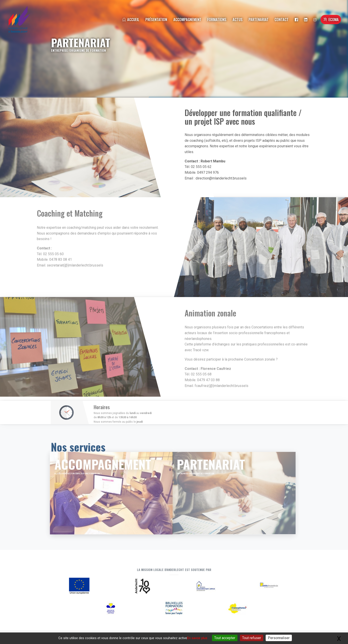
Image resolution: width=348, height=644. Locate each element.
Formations (217, 19)
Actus (238, 19)
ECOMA (331, 19)
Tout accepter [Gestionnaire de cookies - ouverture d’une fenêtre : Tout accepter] (225, 638)
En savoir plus (197, 638)
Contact (282, 19)
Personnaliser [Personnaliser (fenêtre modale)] (279, 638)
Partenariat (259, 19)
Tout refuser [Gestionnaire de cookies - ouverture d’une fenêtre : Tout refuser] (252, 638)
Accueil (130, 19)
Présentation (156, 19)
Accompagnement (187, 19)
